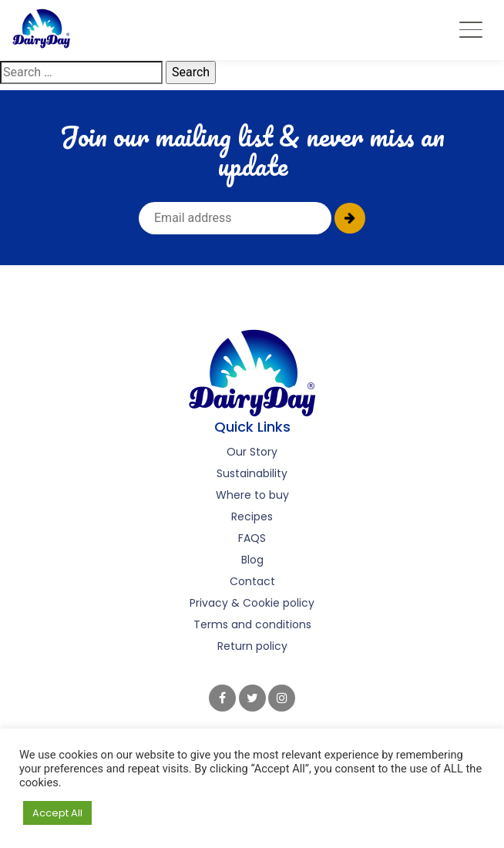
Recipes (252, 517)
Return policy (252, 646)
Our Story (252, 452)
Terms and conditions (252, 624)
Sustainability (252, 473)
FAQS (252, 538)
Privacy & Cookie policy (252, 603)
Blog (252, 560)
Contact (252, 581)
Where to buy (252, 495)
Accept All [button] (57, 813)
